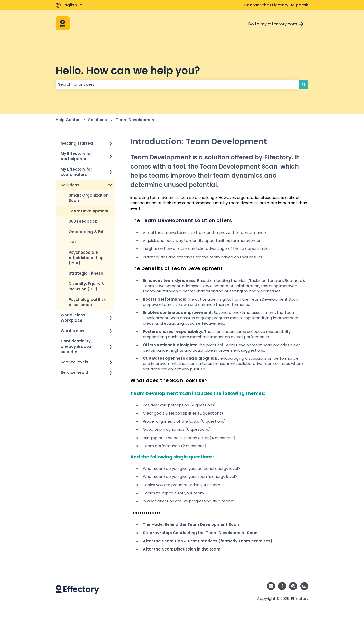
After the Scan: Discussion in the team (182, 549)
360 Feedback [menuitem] (83, 221)
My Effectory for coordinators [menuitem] (76, 172)
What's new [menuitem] (72, 331)
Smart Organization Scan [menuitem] (89, 198)
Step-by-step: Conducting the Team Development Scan (200, 533)
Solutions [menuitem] (70, 185)
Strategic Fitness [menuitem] (86, 273)
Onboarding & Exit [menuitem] (87, 232)
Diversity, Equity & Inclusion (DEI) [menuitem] (86, 286)
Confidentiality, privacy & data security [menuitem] (76, 346)
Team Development (136, 120)
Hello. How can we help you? (128, 71)
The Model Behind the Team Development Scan (191, 525)
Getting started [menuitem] (77, 143)
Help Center (68, 120)
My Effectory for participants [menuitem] (76, 156)
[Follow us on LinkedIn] (271, 586)
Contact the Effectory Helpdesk (276, 5)
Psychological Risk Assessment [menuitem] (87, 302)
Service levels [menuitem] (74, 362)
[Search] (304, 84)
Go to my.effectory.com (276, 24)
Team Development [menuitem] (89, 211)
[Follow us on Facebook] (282, 586)
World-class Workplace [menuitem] (73, 318)
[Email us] (304, 586)
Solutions (98, 120)
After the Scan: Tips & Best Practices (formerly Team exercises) (208, 541)
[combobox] (177, 84)
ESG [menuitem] (72, 242)
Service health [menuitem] (75, 372)
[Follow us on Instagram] (293, 586)
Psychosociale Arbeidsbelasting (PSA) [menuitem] (86, 258)
